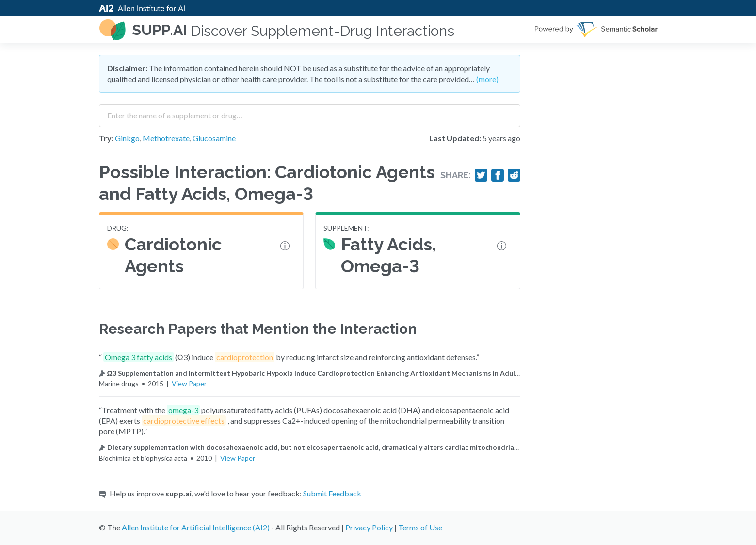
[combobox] (310, 112)
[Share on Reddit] (514, 175)
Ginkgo (127, 138)
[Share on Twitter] (481, 175)
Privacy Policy (369, 527)
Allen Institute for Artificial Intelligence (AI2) (196, 527)
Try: (106, 138)
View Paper (189, 384)
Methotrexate (166, 138)
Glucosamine (214, 138)
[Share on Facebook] (498, 175)
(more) (487, 79)
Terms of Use (420, 527)
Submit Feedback (332, 493)
